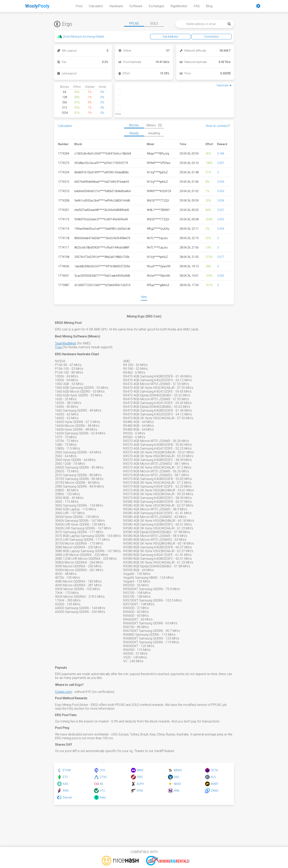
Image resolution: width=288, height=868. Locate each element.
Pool (79, 6)
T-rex (58, 347)
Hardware (116, 6)
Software (136, 6)
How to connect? (218, 126)
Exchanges (156, 6)
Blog (209, 6)
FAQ (197, 6)
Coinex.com (63, 692)
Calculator (96, 6)
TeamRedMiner (66, 343)
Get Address (182, 37)
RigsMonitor (179, 6)
